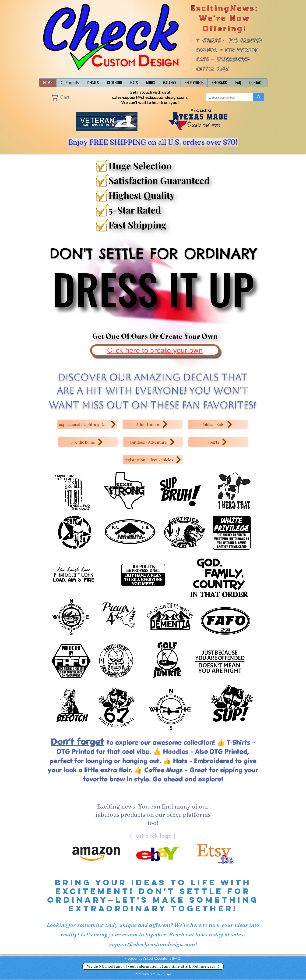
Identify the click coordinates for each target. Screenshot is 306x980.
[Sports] (218, 442)
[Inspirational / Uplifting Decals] (87, 424)
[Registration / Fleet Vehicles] (153, 460)
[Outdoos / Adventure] (153, 442)
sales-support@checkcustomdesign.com (149, 97)
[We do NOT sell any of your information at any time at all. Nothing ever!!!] (153, 966)
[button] (64, 97)
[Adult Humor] (153, 424)
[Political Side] (218, 424)
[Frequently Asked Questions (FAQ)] (153, 959)
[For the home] (88, 442)
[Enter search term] (226, 97)
